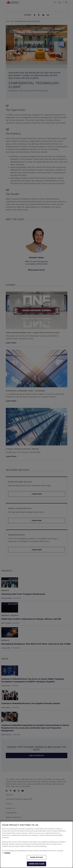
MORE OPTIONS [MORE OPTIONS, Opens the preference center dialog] (37, 857)
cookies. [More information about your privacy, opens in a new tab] (7, 853)
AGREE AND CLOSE (36, 864)
